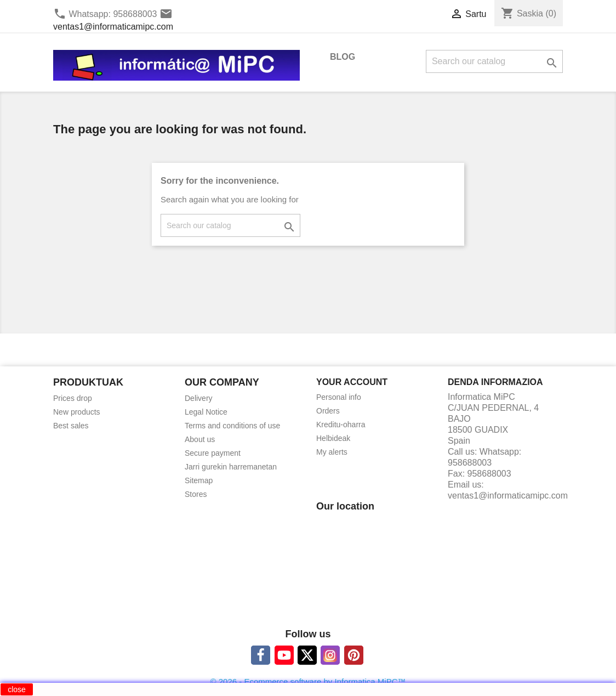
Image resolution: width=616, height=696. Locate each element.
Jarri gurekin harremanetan (231, 467)
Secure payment (213, 453)
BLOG (343, 57)
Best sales (71, 426)
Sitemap (199, 480)
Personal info (339, 397)
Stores (196, 494)
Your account (352, 382)
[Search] (494, 61)
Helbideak (333, 438)
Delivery (199, 398)
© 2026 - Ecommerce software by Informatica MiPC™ (308, 681)
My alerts (332, 452)
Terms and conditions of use (232, 426)
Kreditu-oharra (341, 425)
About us (200, 439)
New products (77, 412)
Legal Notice (206, 412)
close (17, 689)
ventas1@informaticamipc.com (113, 27)
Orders (328, 411)
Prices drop (73, 398)
